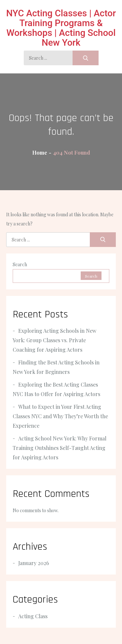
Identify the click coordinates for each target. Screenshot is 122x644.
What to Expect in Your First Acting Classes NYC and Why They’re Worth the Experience (60, 416)
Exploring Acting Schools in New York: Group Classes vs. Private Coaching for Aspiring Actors (54, 340)
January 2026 (34, 563)
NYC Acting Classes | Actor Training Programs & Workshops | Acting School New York (61, 28)
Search (20, 264)
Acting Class (33, 616)
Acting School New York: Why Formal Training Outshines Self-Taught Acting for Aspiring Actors (60, 448)
